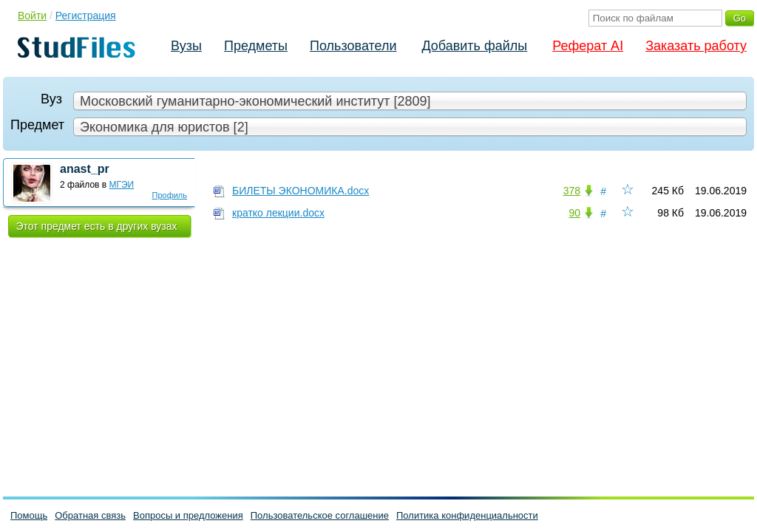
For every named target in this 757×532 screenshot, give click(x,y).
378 (572, 191)
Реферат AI (588, 46)
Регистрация (86, 16)
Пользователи (353, 46)
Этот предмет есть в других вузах (97, 226)
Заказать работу (696, 46)
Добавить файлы (474, 46)
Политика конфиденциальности (467, 515)
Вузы (186, 46)
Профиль (170, 195)
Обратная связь (90, 515)
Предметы (256, 46)
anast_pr (85, 169)
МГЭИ (122, 185)
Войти (32, 16)
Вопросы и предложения (188, 515)
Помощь (29, 515)
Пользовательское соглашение (320, 515)
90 (574, 213)
